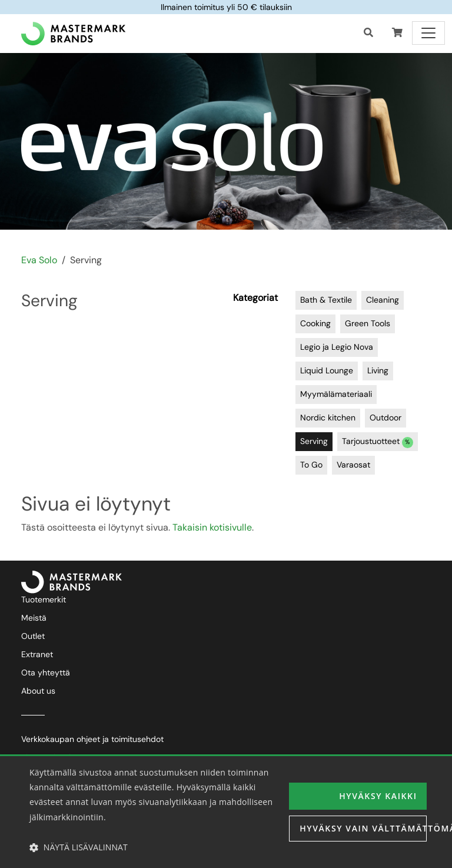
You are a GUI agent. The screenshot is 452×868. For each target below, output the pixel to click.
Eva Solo (39, 260)
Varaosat (353, 465)
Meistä (34, 618)
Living (378, 370)
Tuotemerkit (44, 599)
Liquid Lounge (327, 370)
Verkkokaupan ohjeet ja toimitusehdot (92, 739)
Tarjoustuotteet (378, 442)
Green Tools (368, 323)
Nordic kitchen (328, 418)
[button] (397, 33)
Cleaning (383, 300)
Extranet (37, 654)
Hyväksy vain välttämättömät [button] (363, 828)
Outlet (33, 636)
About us (38, 691)
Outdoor (385, 418)
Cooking (315, 323)
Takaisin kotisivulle (212, 527)
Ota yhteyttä (46, 672)
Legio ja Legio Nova (337, 347)
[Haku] (368, 33)
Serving (314, 441)
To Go (311, 465)
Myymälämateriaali (336, 394)
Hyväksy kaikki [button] (378, 796)
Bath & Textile (326, 300)
